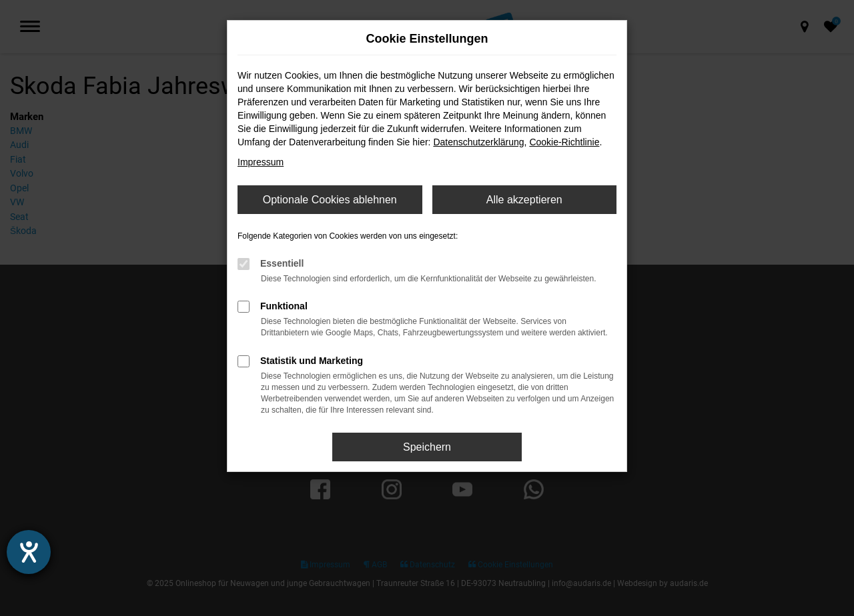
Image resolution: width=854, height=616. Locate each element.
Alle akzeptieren (524, 200)
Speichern (427, 447)
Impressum (261, 162)
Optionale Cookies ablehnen (330, 200)
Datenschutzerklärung (478, 142)
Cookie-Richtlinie (564, 142)
